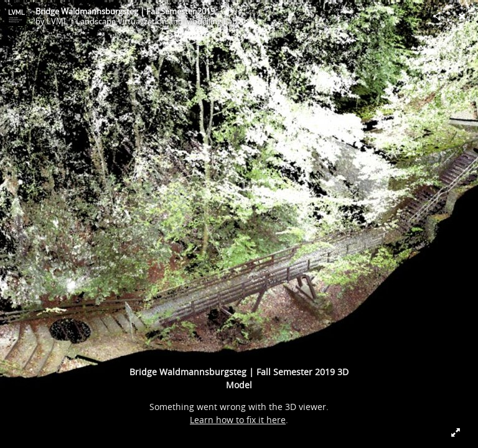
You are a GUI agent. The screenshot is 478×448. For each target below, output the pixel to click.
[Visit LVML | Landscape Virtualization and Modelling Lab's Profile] (16, 16)
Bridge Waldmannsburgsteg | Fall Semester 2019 (125, 11)
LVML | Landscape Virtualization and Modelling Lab (142, 21)
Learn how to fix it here (238, 420)
